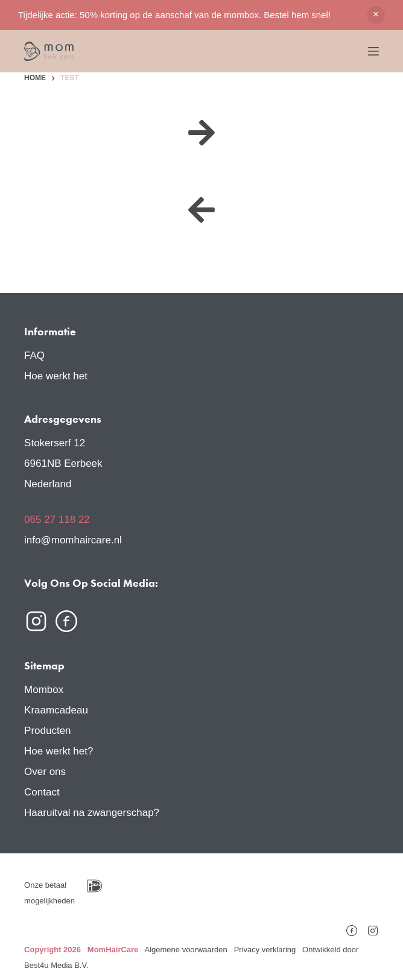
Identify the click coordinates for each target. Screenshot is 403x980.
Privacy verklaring (265, 950)
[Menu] (373, 51)
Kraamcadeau (56, 710)
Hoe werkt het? (59, 751)
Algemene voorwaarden (186, 950)
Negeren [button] (376, 15)
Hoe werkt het (56, 376)
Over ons (45, 772)
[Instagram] (373, 927)
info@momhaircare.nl (73, 540)
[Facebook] (352, 927)
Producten (48, 731)
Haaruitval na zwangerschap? (92, 813)
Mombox (44, 690)
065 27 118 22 (57, 520)
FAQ (34, 356)
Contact (42, 792)
